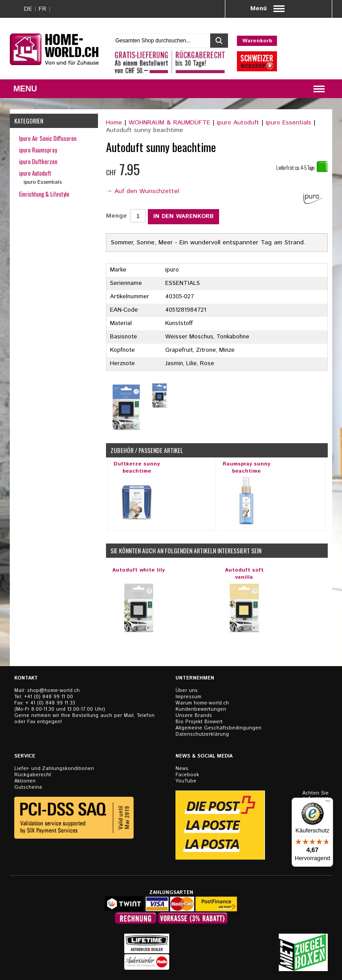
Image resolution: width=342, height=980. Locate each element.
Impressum (188, 697)
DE (28, 9)
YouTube (186, 781)
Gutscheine (28, 787)
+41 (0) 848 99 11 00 (49, 697)
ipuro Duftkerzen (38, 161)
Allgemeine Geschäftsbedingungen (218, 728)
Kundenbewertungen (201, 709)
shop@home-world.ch (53, 691)
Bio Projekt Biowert (199, 722)
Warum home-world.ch (202, 703)
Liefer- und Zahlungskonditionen (54, 769)
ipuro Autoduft (238, 123)
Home (114, 123)
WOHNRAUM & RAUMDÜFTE (169, 123)
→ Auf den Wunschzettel (142, 191)
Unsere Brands (194, 716)
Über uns (187, 691)
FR (43, 9)
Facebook (187, 775)
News (182, 769)
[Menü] (328, 803)
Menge (116, 216)
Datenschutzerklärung (202, 734)
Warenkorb (257, 41)
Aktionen (25, 781)
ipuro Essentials (289, 123)
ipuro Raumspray (38, 150)
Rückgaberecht (33, 775)
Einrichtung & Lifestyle (44, 194)
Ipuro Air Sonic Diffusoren (48, 138)
